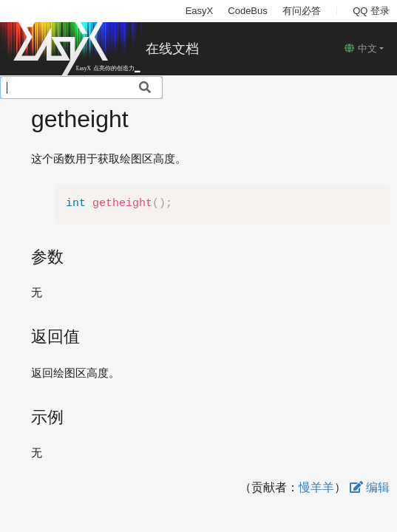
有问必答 (302, 11)
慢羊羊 (316, 487)
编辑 (370, 487)
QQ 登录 (371, 11)
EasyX (200, 11)
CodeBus (247, 11)
